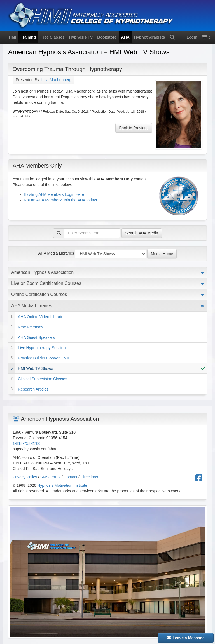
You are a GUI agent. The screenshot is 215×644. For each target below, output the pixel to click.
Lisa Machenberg (56, 80)
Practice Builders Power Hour (44, 358)
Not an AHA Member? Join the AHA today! (60, 200)
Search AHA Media (142, 233)
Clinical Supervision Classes (43, 379)
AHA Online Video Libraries (42, 317)
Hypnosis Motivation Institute (62, 485)
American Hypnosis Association (42, 272)
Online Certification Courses (39, 294)
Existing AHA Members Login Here (54, 194)
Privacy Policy (25, 477)
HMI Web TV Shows (36, 368)
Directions (89, 477)
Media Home (162, 254)
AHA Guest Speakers (36, 337)
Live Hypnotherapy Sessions (43, 348)
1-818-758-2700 (27, 443)
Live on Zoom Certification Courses (46, 283)
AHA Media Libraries (56, 253)
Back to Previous (134, 128)
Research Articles (33, 389)
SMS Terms (50, 477)
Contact (71, 477)
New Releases (31, 327)
